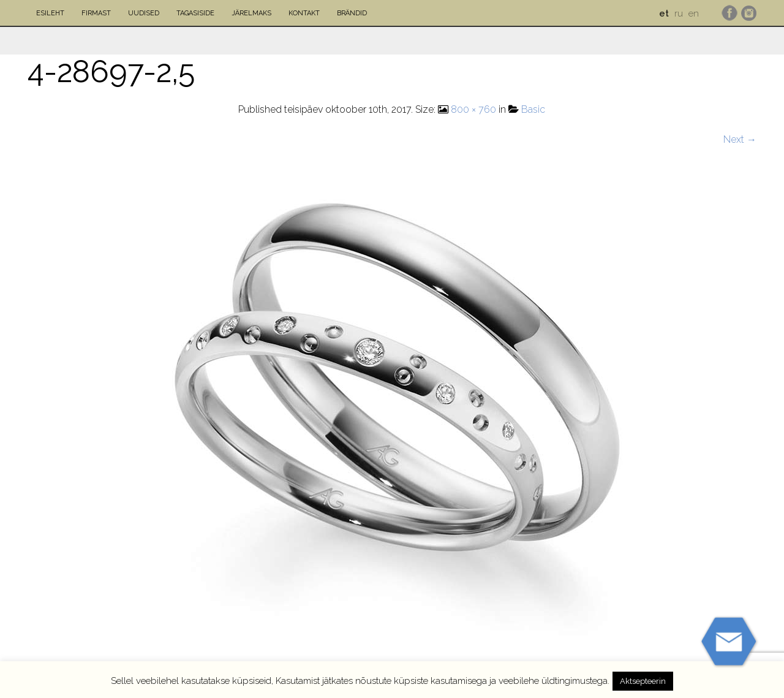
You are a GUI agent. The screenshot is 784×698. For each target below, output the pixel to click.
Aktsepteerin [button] (643, 681)
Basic (533, 109)
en (694, 13)
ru (679, 13)
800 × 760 (473, 109)
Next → (740, 139)
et (664, 13)
